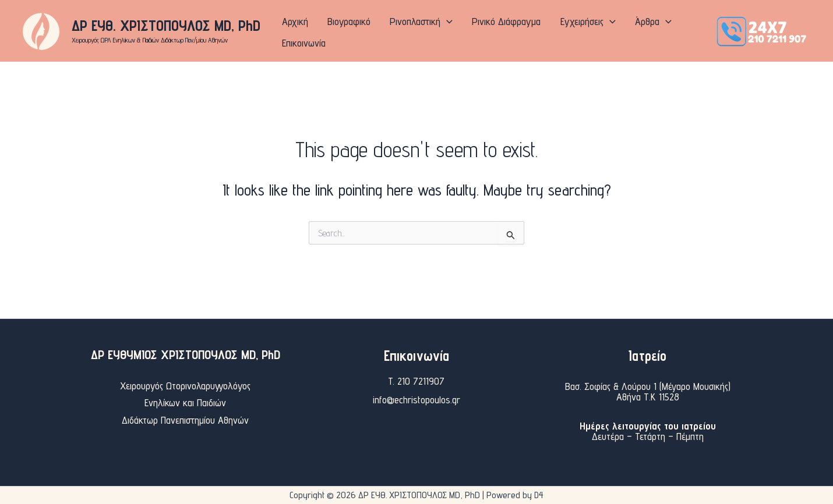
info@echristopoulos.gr (416, 400)
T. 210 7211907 (416, 381)
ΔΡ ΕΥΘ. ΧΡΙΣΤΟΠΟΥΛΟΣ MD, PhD (166, 25)
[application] (434, 31)
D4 (539, 495)
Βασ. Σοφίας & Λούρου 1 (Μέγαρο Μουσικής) (648, 386)
